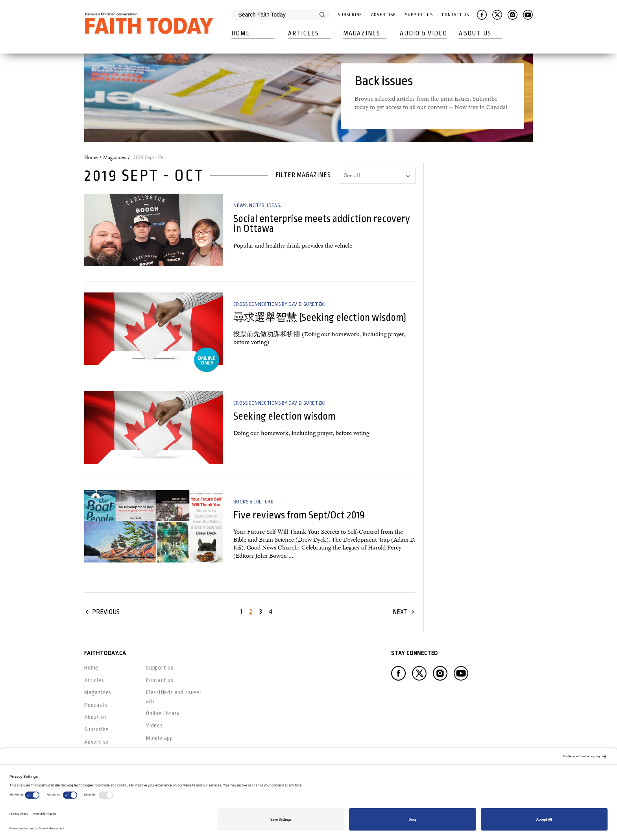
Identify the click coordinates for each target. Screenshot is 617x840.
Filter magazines (303, 175)
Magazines (362, 33)
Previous (106, 612)
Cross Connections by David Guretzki (279, 304)
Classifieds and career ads (174, 697)
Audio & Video (423, 33)
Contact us (160, 680)
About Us (475, 33)
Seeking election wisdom (284, 416)
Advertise (383, 15)
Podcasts (96, 705)
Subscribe (350, 15)
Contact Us (455, 15)
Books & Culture (253, 502)
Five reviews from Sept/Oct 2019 (299, 515)
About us (95, 717)
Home (241, 33)
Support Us (419, 15)
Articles (304, 33)
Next (400, 612)
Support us (160, 668)
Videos (154, 725)
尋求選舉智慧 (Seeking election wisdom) (320, 317)
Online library (163, 713)
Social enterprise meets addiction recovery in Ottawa (322, 224)
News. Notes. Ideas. (257, 205)
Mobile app (160, 738)
